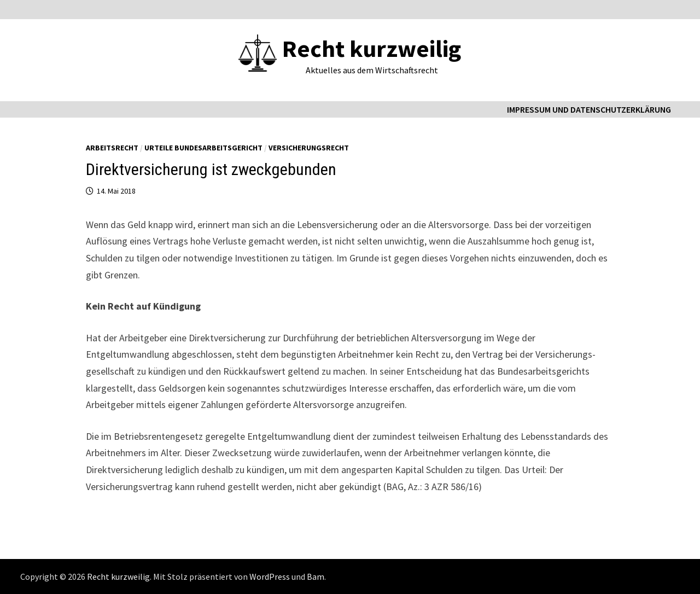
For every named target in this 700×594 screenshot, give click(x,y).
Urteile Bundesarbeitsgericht (203, 148)
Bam (316, 576)
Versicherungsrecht (309, 148)
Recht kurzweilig (372, 48)
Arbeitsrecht (112, 148)
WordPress (270, 576)
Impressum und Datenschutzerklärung (589, 109)
